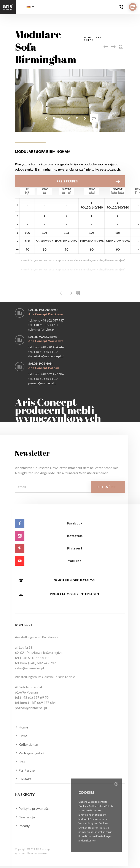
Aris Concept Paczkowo (46, 314)
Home (21, 727)
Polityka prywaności (32, 808)
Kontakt (23, 779)
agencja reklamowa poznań (31, 853)
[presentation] (46, 118)
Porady (22, 826)
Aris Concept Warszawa (46, 341)
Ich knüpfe (107, 487)
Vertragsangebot (30, 753)
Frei (20, 761)
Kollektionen (26, 744)
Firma (21, 736)
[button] (30, 7)
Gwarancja (25, 817)
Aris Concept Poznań (44, 368)
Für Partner (25, 770)
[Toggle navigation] (21, 7)
